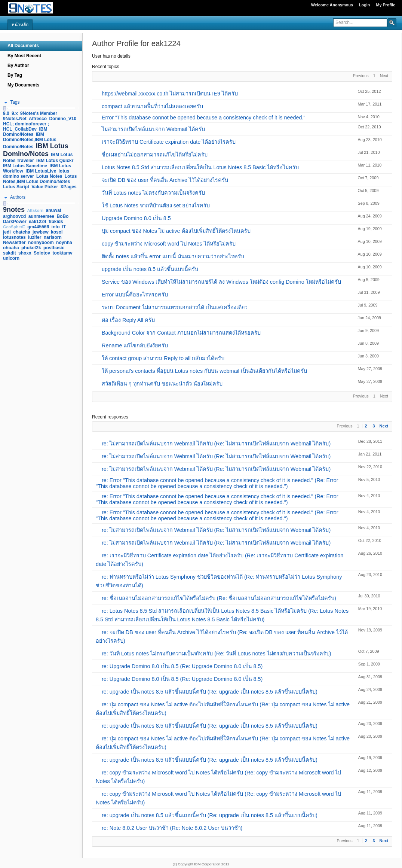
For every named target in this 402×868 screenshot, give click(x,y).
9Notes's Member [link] (39, 113)
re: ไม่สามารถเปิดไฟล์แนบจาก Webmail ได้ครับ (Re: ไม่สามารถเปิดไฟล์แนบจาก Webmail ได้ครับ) (216, 444)
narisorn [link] (53, 237)
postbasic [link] (54, 248)
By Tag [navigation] (15, 75)
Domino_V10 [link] (63, 119)
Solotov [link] (42, 253)
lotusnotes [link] (14, 237)
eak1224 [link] (38, 222)
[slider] (4, 108)
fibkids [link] (56, 222)
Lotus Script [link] (16, 187)
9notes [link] (14, 210)
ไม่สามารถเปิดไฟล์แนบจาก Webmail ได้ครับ (153, 129)
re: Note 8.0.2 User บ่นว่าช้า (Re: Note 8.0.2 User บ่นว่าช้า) (172, 828)
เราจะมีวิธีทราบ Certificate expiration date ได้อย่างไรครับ (169, 142)
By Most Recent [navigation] (24, 56)
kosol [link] (57, 232)
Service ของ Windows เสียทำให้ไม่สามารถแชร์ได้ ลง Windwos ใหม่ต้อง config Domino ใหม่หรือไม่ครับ (221, 282)
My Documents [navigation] (23, 85)
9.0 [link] (6, 113)
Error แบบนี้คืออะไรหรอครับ (135, 295)
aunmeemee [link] (41, 216)
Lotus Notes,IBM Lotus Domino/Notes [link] (40, 179)
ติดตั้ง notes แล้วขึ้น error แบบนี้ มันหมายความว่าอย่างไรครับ (173, 256)
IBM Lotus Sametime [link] (25, 166)
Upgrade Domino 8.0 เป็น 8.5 (136, 218)
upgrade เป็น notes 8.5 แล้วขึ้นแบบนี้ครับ (150, 269)
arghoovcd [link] (14, 216)
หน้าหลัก (20, 25)
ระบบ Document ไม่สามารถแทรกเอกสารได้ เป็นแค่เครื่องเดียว (175, 307)
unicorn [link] (11, 258)
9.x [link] (15, 113)
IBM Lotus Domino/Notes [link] (36, 150)
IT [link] (64, 227)
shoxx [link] (25, 253)
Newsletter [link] (14, 243)
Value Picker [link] (45, 187)
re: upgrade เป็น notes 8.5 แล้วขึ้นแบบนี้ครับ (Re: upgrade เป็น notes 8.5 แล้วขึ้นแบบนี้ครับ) (210, 692)
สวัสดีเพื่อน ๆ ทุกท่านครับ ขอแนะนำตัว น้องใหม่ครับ (162, 384)
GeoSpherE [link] (14, 227)
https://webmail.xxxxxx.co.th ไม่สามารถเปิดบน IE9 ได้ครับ (170, 94)
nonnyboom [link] (41, 243)
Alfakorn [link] (35, 210)
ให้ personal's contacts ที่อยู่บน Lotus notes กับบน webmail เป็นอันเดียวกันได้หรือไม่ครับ (204, 371)
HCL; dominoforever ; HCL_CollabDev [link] (26, 127)
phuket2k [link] (31, 248)
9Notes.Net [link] (15, 119)
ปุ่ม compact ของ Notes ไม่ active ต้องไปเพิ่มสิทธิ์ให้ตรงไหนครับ (176, 231)
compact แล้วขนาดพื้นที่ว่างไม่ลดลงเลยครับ (152, 106)
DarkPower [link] (15, 222)
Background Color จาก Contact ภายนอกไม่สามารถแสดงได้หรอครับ (181, 333)
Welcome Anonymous (332, 5)
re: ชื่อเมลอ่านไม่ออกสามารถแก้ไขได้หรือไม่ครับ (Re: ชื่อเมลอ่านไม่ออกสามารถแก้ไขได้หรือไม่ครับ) (219, 598)
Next (384, 426)
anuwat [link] (54, 210)
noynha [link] (64, 243)
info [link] (56, 227)
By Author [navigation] (18, 66)
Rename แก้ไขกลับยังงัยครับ (135, 345)
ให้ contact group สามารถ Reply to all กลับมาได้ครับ (163, 358)
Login (364, 5)
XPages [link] (68, 187)
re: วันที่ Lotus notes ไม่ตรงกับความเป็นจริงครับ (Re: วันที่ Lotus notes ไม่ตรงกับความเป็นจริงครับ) (217, 654)
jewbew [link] (41, 232)
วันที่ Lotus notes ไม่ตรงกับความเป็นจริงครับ (153, 193)
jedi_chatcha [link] (17, 232)
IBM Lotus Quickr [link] (55, 161)
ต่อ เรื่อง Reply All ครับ (128, 320)
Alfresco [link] (38, 119)
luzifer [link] (35, 237)
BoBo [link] (62, 216)
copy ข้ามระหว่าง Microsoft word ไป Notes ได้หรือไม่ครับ (169, 244)
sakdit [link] (10, 253)
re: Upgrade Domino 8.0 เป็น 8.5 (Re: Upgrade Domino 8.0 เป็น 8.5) (182, 666)
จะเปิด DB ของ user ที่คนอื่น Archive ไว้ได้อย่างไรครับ (165, 180)
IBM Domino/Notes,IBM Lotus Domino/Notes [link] (30, 141)
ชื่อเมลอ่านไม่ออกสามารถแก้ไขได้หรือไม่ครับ (155, 155)
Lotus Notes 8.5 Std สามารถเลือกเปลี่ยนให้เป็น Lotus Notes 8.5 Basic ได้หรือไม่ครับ (200, 167)
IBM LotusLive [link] (41, 171)
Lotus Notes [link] (49, 176)
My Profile (386, 5)
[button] (392, 22)
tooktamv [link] (62, 253)
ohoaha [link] (11, 248)
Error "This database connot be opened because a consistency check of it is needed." (204, 118)
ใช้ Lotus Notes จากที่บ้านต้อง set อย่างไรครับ (156, 205)
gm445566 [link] (38, 227)
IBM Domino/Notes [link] (25, 132)
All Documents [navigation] (23, 46)
